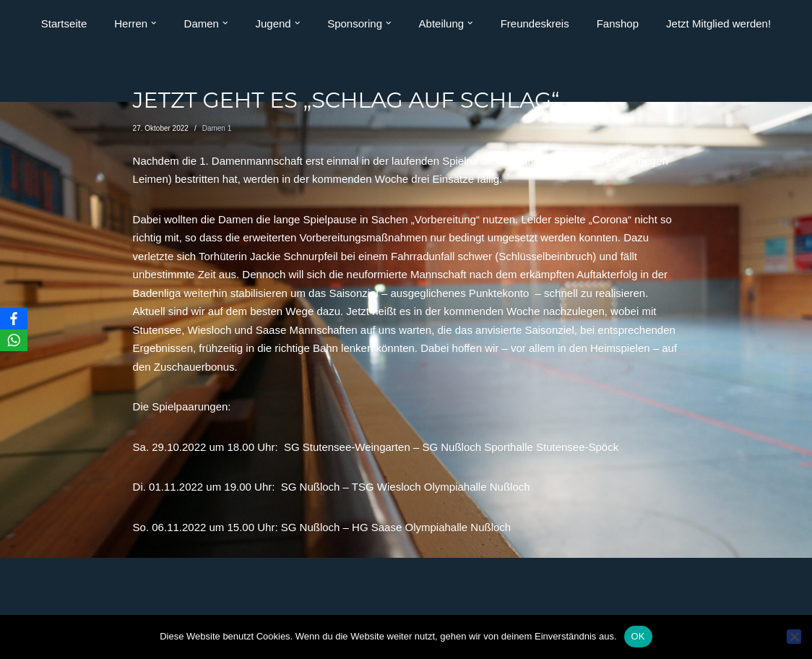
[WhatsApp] (14, 340)
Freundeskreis (535, 23)
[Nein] (794, 637)
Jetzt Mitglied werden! (718, 23)
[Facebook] (14, 319)
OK (638, 636)
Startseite (64, 23)
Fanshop (618, 23)
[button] (154, 23)
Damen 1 (217, 128)
